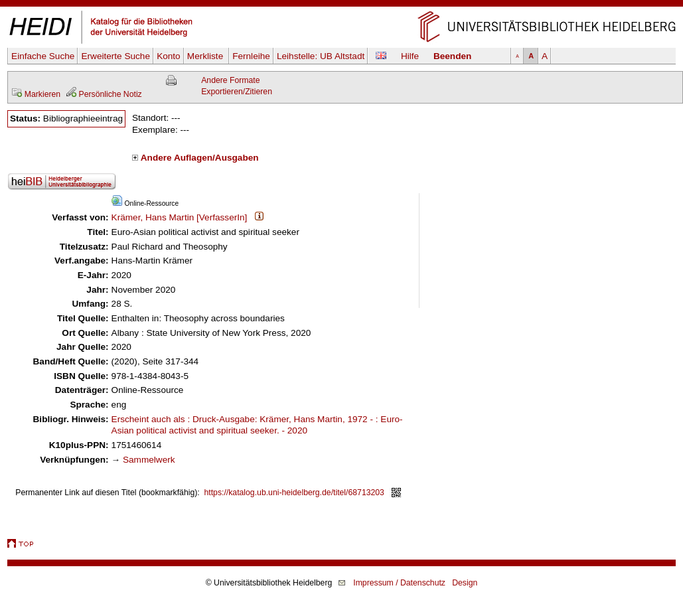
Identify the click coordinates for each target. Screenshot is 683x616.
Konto (169, 56)
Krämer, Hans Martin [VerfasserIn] (180, 217)
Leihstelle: (321, 56)
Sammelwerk (149, 460)
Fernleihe (251, 56)
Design (465, 583)
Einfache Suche (43, 56)
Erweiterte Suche (115, 56)
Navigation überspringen (341, 6)
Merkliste (206, 56)
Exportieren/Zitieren (237, 92)
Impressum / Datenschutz (399, 583)
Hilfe (410, 56)
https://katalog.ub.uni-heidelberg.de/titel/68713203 (294, 493)
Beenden (452, 56)
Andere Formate (230, 80)
